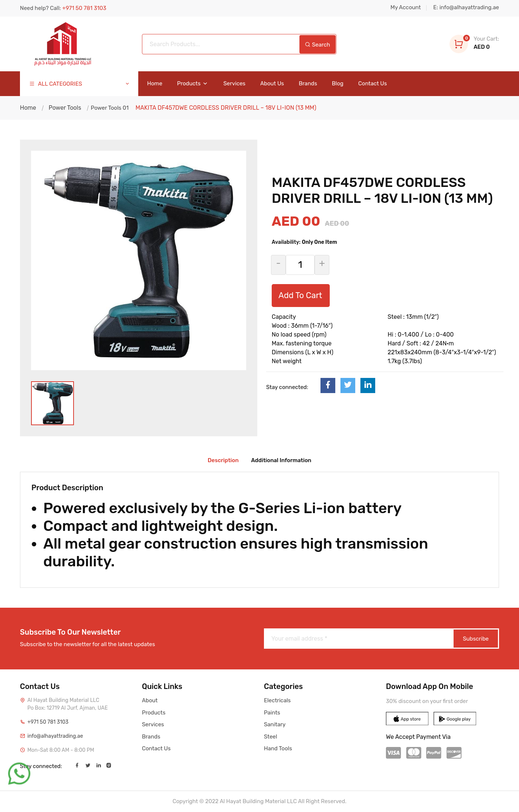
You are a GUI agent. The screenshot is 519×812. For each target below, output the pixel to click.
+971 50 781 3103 (48, 722)
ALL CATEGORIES (80, 84)
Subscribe (476, 639)
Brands (308, 84)
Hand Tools (278, 748)
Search (318, 45)
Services (234, 84)
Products (193, 84)
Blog (338, 84)
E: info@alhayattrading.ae (466, 7)
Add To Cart (300, 295)
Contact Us (373, 84)
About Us (272, 84)
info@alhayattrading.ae (55, 736)
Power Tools (65, 108)
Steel (271, 737)
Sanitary (275, 724)
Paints (272, 713)
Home (155, 84)
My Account (406, 7)
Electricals (277, 700)
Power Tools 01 (109, 108)
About (150, 700)
